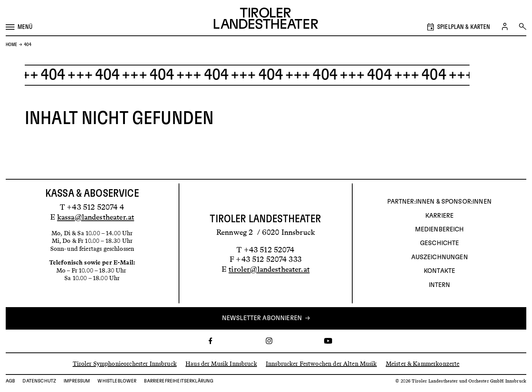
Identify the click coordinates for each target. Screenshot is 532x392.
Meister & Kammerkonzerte (423, 363)
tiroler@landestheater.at (269, 269)
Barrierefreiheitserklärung (179, 381)
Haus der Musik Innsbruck (221, 363)
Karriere (439, 216)
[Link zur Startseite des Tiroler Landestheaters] (266, 19)
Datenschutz (39, 381)
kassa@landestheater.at (96, 217)
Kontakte (439, 271)
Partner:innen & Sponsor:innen (439, 202)
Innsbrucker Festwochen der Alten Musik (321, 363)
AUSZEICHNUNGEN (440, 257)
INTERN (440, 285)
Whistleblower (117, 381)
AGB (10, 381)
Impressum (77, 381)
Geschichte (440, 243)
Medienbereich (440, 229)
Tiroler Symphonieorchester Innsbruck (125, 363)
